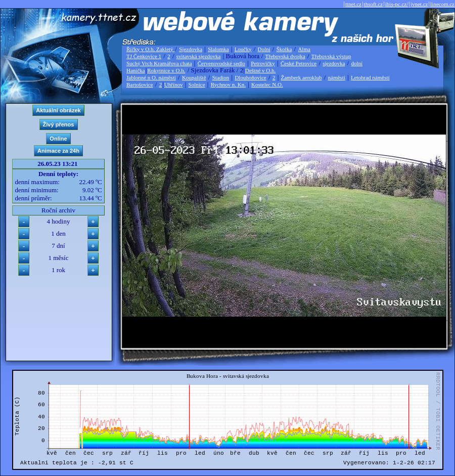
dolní (357, 63)
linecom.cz (442, 4)
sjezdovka (334, 63)
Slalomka (218, 49)
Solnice (197, 84)
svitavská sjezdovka (199, 56)
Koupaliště (194, 77)
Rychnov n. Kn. (228, 84)
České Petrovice (299, 63)
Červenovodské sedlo (221, 63)
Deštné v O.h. (261, 70)
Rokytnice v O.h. (166, 70)
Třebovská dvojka (285, 56)
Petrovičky (263, 63)
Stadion (221, 77)
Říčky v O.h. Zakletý (150, 49)
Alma (304, 49)
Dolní (264, 49)
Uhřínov (174, 84)
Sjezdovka (191, 49)
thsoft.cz (374, 4)
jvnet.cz (419, 4)
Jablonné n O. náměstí (151, 77)
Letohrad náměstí (370, 77)
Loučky (243, 49)
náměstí (337, 77)
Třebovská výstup (331, 56)
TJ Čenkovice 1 (144, 56)
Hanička (136, 70)
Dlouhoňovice (250, 77)
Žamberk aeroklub (301, 77)
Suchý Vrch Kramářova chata (159, 63)
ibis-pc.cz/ (397, 4)
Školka (284, 49)
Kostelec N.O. (267, 84)
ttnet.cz (353, 4)
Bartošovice (140, 84)
